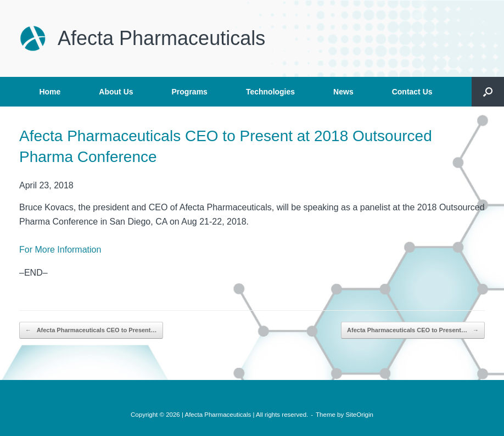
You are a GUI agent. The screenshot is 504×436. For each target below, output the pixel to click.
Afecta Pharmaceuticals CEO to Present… (91, 330)
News (343, 92)
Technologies (270, 92)
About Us (116, 92)
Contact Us (412, 92)
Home (50, 92)
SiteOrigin (359, 415)
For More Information (60, 250)
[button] (488, 92)
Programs (190, 92)
